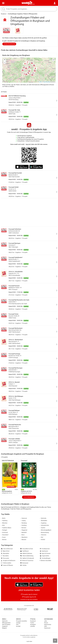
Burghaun (4, 14)
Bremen (4, 540)
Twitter (32, 623)
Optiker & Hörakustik (27, 558)
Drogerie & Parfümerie (8, 561)
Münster (23, 540)
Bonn (22, 535)
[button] (53, 60)
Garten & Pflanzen (7, 565)
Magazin (4, 628)
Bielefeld (23, 532)
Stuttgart (4, 530)
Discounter (5, 558)
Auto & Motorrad (7, 549)
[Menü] (3, 3)
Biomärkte (5, 556)
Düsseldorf (5, 535)
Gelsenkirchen (44, 525)
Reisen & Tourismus (27, 561)
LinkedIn (32, 626)
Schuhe (23, 565)
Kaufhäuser (25, 551)
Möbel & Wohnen (26, 553)
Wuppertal (24, 530)
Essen (3, 537)
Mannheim (24, 537)
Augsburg (43, 523)
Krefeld (42, 540)
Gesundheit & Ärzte (27, 549)
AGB (45, 626)
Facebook (33, 621)
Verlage (18, 623)
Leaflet (40, 82)
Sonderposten (45, 549)
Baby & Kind (5, 551)
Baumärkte (5, 553)
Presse (46, 623)
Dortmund (4, 532)
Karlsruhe (43, 518)
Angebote (5, 626)
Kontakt (18, 626)
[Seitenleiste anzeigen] (55, 641)
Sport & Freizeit (45, 553)
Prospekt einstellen (22, 621)
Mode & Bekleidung (27, 556)
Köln (3, 525)
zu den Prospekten (9, 44)
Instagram (33, 625)
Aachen (43, 528)
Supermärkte (45, 556)
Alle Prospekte (29, 497)
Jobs (46, 621)
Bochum (23, 528)
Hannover (24, 518)
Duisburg (23, 525)
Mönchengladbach (46, 530)
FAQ (17, 625)
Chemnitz (43, 535)
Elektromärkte (6, 563)
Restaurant (24, 563)
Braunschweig (44, 532)
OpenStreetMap (47, 82)
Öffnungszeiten (6, 623)
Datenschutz (48, 625)
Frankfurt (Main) (6, 528)
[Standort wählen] (55, 3)
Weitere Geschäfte (46, 561)
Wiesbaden (44, 521)
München (4, 523)
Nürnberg (24, 523)
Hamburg (4, 521)
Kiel (42, 537)
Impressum (47, 628)
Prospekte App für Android (29, 594)
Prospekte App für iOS (29, 597)
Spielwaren (44, 551)
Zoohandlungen (45, 558)
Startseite (5, 621)
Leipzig (23, 521)
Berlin (33, 4)
